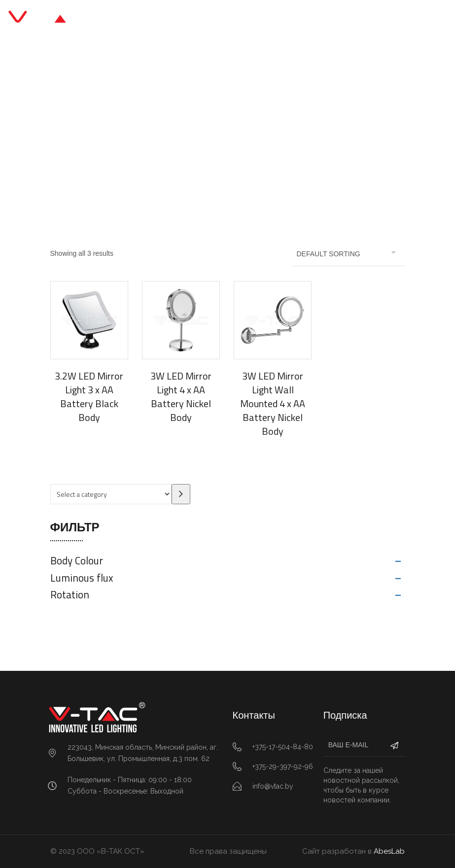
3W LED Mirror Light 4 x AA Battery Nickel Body (181, 397)
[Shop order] (349, 254)
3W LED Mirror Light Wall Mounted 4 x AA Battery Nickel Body (273, 403)
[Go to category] (181, 494)
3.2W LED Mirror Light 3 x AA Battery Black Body (89, 397)
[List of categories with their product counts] (111, 494)
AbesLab (389, 851)
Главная (155, 134)
